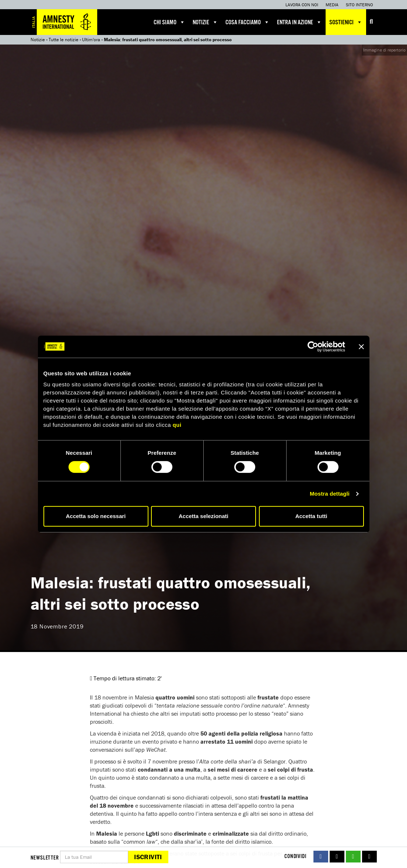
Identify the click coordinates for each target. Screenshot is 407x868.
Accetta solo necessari (96, 516)
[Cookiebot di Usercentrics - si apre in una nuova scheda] (313, 347)
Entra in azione (299, 22)
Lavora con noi (302, 5)
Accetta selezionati (203, 516)
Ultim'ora (91, 40)
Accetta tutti (311, 516)
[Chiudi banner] (361, 347)
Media (332, 5)
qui (177, 425)
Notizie (205, 22)
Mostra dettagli (330, 494)
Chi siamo (169, 22)
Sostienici (346, 22)
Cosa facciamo (248, 22)
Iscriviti (148, 857)
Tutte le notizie (64, 40)
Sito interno (359, 5)
